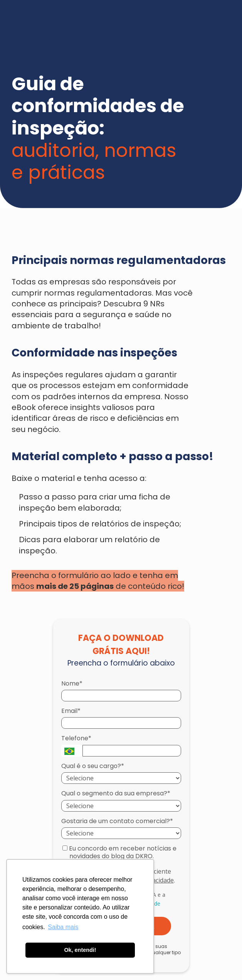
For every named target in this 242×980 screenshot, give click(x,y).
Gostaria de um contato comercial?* (117, 821)
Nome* (72, 684)
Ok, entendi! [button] (80, 950)
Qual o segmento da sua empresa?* (116, 793)
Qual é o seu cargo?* (93, 766)
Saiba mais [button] (63, 927)
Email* (71, 711)
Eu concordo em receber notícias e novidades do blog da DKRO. (119, 852)
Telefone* (76, 738)
